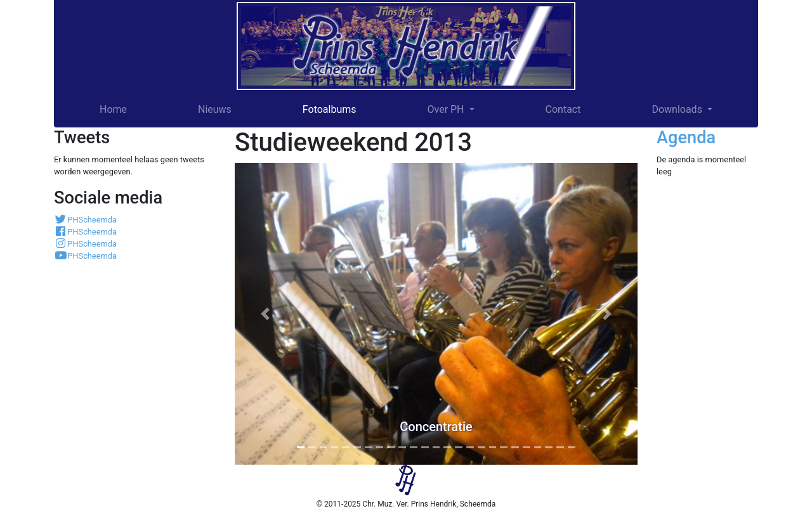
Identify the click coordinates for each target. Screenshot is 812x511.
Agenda (686, 138)
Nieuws (215, 109)
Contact (563, 109)
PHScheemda (85, 220)
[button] (265, 314)
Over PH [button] (447, 109)
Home (113, 109)
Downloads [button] (678, 109)
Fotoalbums (330, 109)
